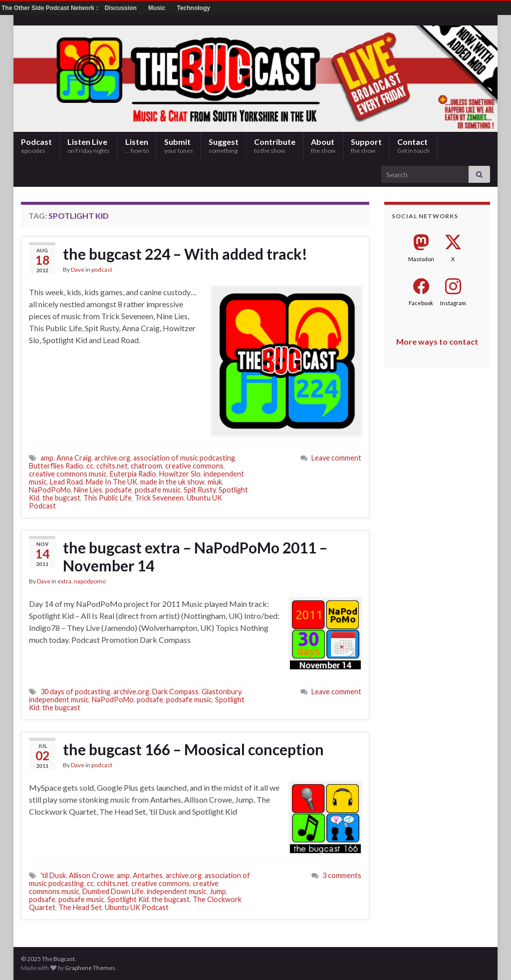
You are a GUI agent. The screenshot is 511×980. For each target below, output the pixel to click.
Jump (218, 891)
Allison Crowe (91, 875)
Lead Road (66, 482)
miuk (215, 482)
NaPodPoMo (50, 490)
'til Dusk (53, 875)
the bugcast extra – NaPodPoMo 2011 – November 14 (195, 556)
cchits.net (112, 466)
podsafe (119, 490)
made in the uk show (172, 482)
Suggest (224, 146)
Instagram (453, 303)
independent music (59, 700)
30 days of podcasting (75, 692)
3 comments (342, 875)
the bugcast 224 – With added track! (185, 254)
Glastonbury (221, 692)
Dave (78, 269)
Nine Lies (88, 490)
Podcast (36, 146)
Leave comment (336, 458)
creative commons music (68, 474)
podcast (102, 269)
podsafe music (158, 490)
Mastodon (421, 259)
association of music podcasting (184, 458)
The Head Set (80, 907)
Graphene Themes (90, 968)
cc (90, 466)
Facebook (421, 303)
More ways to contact (437, 341)
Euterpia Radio (133, 474)
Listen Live (89, 146)
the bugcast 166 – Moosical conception (193, 749)
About (323, 146)
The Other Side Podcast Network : (51, 8)
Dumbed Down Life (113, 891)
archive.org (112, 458)
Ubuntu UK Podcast (137, 907)
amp (47, 458)
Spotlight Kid (128, 899)
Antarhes (148, 875)
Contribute (275, 146)
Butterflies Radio (56, 466)
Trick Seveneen (159, 498)
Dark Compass (175, 692)
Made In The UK (112, 482)
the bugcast (61, 498)
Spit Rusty (200, 490)
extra (64, 581)
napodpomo (90, 581)
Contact (413, 146)
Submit (179, 146)
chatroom (146, 466)
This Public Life (108, 498)
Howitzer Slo (180, 474)
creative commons (194, 466)
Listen (137, 146)
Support (366, 146)
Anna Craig (74, 458)
